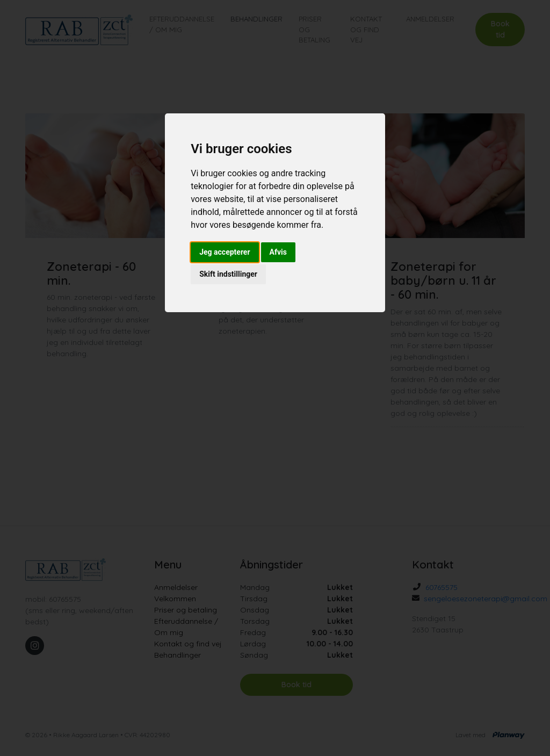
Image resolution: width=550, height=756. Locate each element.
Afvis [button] (278, 252)
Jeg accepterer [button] (225, 252)
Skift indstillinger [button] (228, 274)
